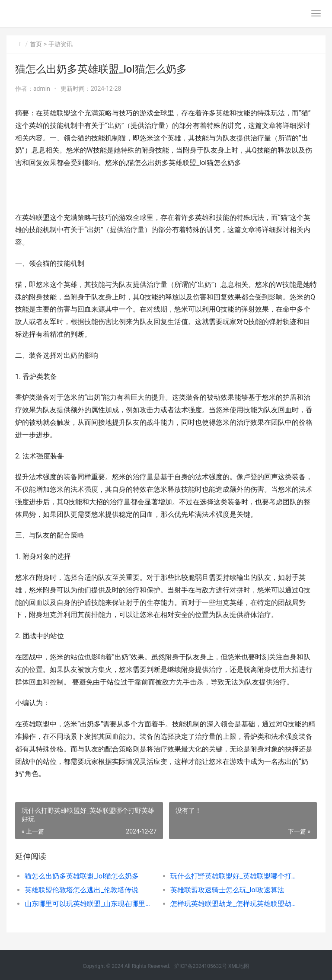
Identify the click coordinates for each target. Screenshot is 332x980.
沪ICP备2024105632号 (201, 966)
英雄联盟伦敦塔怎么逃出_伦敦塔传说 (81, 890)
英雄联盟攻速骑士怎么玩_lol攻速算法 (227, 890)
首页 (36, 44)
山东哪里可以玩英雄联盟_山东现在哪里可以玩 (90, 904)
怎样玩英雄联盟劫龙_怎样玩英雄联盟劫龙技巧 (236, 904)
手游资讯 (61, 44)
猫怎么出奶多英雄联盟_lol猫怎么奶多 (82, 876)
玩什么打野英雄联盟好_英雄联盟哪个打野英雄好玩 (236, 876)
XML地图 (239, 966)
